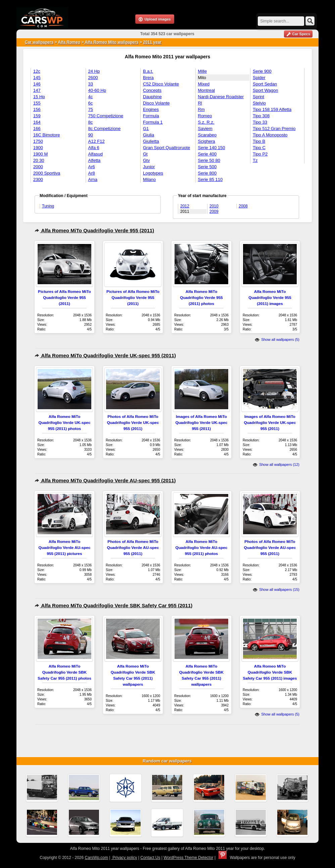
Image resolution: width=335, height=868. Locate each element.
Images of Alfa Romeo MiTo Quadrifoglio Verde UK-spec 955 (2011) (201, 422)
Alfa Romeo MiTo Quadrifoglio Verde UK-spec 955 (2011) (105, 355)
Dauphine (152, 97)
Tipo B (259, 141)
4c (91, 97)
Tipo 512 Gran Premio (274, 129)
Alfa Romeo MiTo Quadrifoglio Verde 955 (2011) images (270, 297)
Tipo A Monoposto (270, 135)
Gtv (146, 160)
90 (91, 135)
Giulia (149, 135)
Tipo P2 (260, 154)
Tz (255, 160)
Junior (149, 167)
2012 (185, 206)
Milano (149, 179)
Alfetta (94, 160)
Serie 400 (207, 154)
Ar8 (92, 173)
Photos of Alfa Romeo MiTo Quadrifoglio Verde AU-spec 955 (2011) (133, 547)
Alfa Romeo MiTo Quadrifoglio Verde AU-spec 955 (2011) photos (202, 547)
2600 (93, 78)
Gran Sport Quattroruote (166, 148)
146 (37, 84)
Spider (259, 78)
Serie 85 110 (210, 179)
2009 (214, 211)
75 (91, 109)
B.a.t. (148, 71)
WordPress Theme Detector (188, 858)
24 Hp (94, 71)
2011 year (152, 42)
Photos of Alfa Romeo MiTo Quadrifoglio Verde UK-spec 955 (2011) (133, 422)
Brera (148, 78)
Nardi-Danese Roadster (221, 97)
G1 (146, 129)
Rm (201, 109)
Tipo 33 (260, 122)
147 (37, 90)
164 (37, 122)
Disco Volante (156, 103)
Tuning (48, 206)
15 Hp (39, 97)
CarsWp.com (97, 858)
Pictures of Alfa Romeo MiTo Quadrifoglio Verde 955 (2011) (64, 297)
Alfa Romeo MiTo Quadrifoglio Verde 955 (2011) (94, 230)
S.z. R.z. (206, 122)
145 (37, 78)
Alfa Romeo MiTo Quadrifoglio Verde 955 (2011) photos (201, 297)
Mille (203, 71)
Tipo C (259, 148)
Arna (93, 179)
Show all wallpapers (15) (276, 590)
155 (37, 103)
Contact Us (150, 858)
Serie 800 (207, 173)
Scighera (207, 141)
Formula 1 (153, 122)
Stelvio (259, 103)
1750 (38, 141)
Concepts (152, 90)
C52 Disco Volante (161, 84)
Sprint (258, 97)
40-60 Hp (97, 90)
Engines (151, 109)
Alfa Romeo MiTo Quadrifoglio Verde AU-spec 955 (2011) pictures (65, 547)
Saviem (205, 129)
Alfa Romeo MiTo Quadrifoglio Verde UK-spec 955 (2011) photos (64, 422)
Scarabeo (207, 135)
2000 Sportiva (47, 173)
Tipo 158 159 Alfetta (272, 109)
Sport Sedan (265, 84)
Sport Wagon (265, 90)
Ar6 (92, 167)
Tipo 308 (261, 116)
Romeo (205, 116)
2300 (38, 179)
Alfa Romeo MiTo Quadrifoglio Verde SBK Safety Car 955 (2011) (113, 605)
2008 (243, 206)
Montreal (207, 90)
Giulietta (151, 141)
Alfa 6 (94, 148)
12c (37, 71)
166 (37, 129)
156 (37, 109)
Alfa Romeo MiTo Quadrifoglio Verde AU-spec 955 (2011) (105, 480)
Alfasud (95, 154)
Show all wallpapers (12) (276, 464)
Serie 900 (262, 71)
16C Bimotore (46, 135)
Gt (145, 154)
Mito (202, 78)
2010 (214, 206)
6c (91, 103)
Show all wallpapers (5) (277, 339)
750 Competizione (106, 116)
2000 (38, 167)
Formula (151, 116)
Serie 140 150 (212, 148)
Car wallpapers (39, 42)
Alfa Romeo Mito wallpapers (111, 42)
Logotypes (153, 173)
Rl (200, 103)
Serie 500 (207, 167)
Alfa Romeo (69, 42)
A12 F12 (97, 141)
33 (91, 84)
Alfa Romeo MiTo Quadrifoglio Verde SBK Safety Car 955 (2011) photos (64, 672)
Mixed (204, 84)
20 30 (39, 160)
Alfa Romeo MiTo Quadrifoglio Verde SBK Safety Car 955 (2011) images (270, 672)
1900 (38, 148)
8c (91, 122)
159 (37, 116)
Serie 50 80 (209, 160)
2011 (185, 211)
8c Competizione (105, 129)
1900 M (40, 154)
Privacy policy (124, 858)
